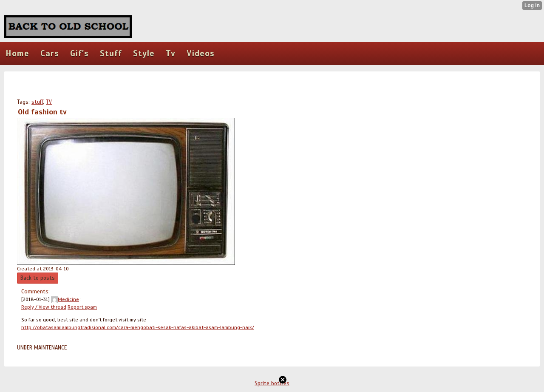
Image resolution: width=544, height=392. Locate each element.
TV (49, 102)
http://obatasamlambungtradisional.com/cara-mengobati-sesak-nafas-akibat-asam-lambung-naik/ (138, 327)
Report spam (82, 307)
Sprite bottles (272, 383)
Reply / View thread (44, 307)
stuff (37, 102)
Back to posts (38, 278)
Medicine (65, 299)
